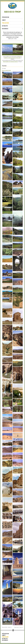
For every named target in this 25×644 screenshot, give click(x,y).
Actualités (5, 26)
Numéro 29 (21, 627)
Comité (4, 20)
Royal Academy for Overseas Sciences (10, 62)
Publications (12, 23)
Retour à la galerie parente (6, 70)
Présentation (5, 17)
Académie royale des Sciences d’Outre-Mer (12, 58)
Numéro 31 (10, 627)
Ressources (12, 29)
